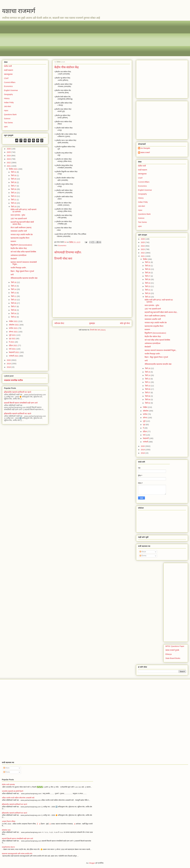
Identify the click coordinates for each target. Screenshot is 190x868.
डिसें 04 (14, 313)
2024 (9, 156)
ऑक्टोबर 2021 (14, 325)
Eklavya (169, 654)
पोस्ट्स (143, 552)
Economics (62, 245)
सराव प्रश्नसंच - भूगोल (18, 215)
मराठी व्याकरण (9, 70)
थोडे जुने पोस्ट (125, 323)
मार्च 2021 (13, 349)
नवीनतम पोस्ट (59, 323)
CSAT (6, 78)
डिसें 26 (14, 189)
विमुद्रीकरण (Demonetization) (21, 245)
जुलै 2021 (13, 335)
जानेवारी (146, 442)
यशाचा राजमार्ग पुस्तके (172, 650)
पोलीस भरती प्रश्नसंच (8, 785)
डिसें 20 (14, 203)
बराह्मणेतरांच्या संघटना (8, 847)
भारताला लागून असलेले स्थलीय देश (22, 235)
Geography (8, 94)
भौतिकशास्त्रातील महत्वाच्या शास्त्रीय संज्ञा (24, 278)
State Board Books (173, 658)
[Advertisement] (80, 38)
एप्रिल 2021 (13, 346)
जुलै (144, 421)
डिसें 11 (14, 296)
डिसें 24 (14, 193)
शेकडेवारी (14, 259)
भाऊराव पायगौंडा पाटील (13, 380)
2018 (9, 367)
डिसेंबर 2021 (13, 169)
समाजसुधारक (8, 74)
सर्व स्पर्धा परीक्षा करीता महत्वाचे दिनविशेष (23, 252)
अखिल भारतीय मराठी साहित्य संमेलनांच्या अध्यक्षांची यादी (18, 798)
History (7, 98)
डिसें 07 (14, 307)
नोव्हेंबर (145, 407)
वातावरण (13, 241)
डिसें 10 (14, 300)
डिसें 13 (14, 293)
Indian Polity (9, 102)
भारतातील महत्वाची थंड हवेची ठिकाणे (13, 791)
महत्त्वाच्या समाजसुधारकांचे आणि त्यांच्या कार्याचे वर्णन (17, 854)
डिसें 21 (14, 200)
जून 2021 (12, 339)
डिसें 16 (14, 282)
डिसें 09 (14, 303)
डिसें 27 (14, 186)
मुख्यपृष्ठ (92, 323)
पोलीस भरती (8, 66)
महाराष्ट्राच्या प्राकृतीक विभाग (20, 238)
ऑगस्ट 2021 (13, 332)
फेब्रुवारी (146, 438)
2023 (9, 159)
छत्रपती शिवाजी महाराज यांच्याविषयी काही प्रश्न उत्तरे (21, 403)
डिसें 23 (14, 196)
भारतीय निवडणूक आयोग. (18, 268)
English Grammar (11, 90)
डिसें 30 (14, 175)
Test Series (8, 123)
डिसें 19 (14, 207)
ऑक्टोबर (146, 411)
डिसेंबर (145, 259)
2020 (9, 360)
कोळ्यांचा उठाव (6, 830)
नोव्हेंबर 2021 (13, 321)
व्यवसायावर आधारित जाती (19, 231)
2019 (9, 364)
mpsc (6, 110)
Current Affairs (10, 82)
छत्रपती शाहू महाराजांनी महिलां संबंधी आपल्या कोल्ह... (161, 312)
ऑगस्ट (145, 418)
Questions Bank (10, 114)
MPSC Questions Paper (175, 646)
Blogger (92, 863)
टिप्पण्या (143, 556)
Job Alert (7, 106)
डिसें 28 (14, 182)
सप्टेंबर (145, 414)
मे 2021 (12, 342)
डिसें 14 (14, 289)
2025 (9, 152)
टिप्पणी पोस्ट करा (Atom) (98, 330)
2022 (9, 163)
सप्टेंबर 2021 (13, 328)
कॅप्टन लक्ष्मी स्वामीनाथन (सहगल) (21, 228)
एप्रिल (145, 432)
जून (144, 425)
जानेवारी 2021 (14, 356)
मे (144, 428)
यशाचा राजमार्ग (19, 11)
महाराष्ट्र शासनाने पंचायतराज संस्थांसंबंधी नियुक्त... (161, 350)
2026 (9, 149)
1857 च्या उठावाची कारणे (19, 219)
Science (7, 119)
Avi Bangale (145, 148)
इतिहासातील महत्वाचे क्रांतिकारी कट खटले (18, 392)
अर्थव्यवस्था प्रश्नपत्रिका (19, 255)
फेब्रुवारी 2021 (14, 352)
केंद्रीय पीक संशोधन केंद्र (19, 248)
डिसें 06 (14, 310)
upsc (6, 127)
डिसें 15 (14, 286)
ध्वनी (12, 275)
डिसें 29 (14, 179)
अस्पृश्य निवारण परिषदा (9, 821)
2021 (9, 166)
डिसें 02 (14, 317)
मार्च (144, 435)
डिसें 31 (14, 172)
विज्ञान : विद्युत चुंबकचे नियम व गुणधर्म (22, 271)
